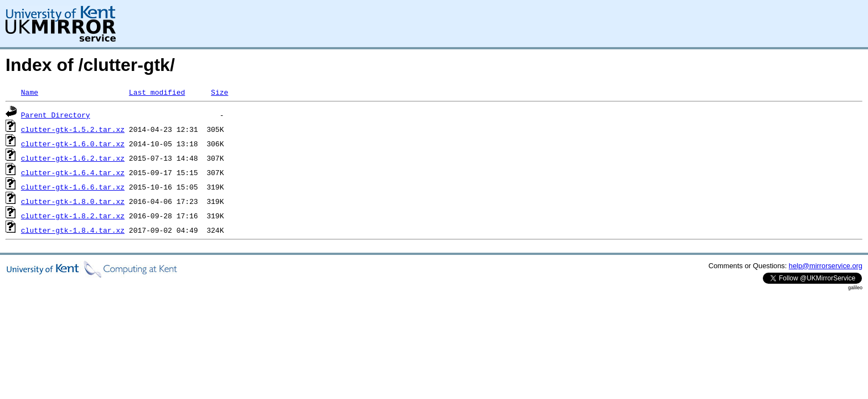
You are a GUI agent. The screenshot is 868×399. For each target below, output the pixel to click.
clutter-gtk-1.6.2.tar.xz (73, 158)
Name (30, 92)
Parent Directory (56, 115)
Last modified (157, 92)
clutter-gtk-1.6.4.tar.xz (73, 172)
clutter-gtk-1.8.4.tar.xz (73, 230)
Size (219, 92)
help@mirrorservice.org (826, 266)
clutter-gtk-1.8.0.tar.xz (73, 201)
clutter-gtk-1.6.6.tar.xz (73, 187)
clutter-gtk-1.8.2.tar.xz (73, 216)
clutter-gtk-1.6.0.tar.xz (73, 144)
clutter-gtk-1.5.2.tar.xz (73, 129)
